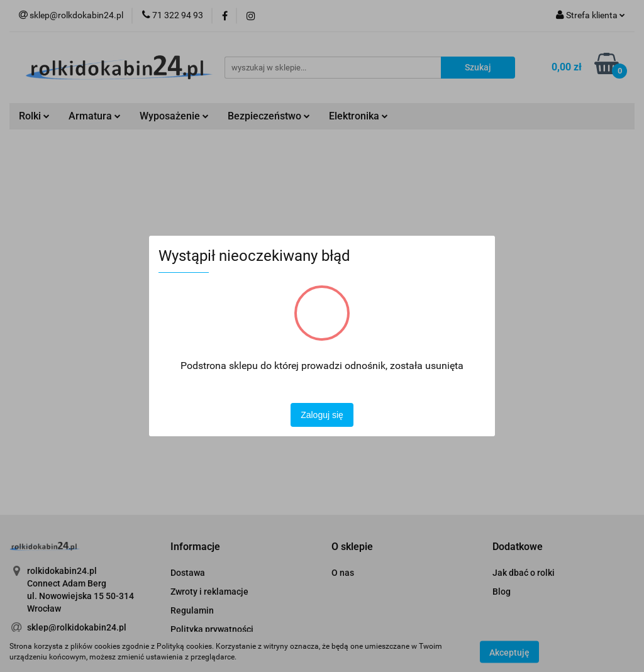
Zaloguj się (322, 415)
